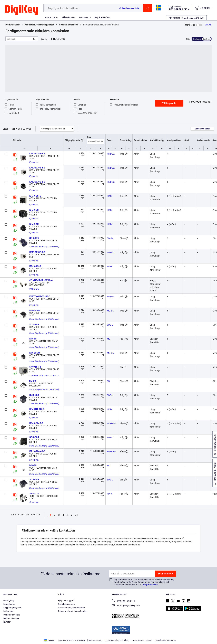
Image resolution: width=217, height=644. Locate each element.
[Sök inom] (19, 39)
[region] (108, 636)
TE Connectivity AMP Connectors (44, 375)
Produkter (50, 17)
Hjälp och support (66, 601)
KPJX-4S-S (35, 266)
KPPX (110, 494)
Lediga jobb (9, 611)
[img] (21, 10)
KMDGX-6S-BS (37, 182)
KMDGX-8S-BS (37, 252)
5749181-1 (35, 367)
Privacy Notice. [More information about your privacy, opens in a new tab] (82, 641)
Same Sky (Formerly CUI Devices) (44, 247)
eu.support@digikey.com (126, 606)
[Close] (212, 636)
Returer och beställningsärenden (72, 611)
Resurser (83, 17)
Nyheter (7, 622)
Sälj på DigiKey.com (12, 608)
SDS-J (110, 325)
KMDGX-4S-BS (37, 154)
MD (109, 339)
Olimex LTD (34, 289)
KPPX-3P (34, 494)
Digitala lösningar (12, 618)
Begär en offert (102, 17)
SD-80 (32, 381)
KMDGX (111, 154)
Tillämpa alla (169, 103)
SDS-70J (34, 395)
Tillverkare (67, 17)
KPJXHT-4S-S (37, 409)
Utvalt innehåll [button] (53, 129)
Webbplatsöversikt (12, 615)
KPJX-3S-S (35, 196)
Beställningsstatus (66, 604)
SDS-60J (34, 479)
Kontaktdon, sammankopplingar (39, 25)
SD (108, 381)
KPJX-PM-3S (36, 423)
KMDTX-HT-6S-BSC (40, 296)
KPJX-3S (34, 210)
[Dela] (208, 25)
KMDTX (111, 297)
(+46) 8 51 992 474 (123, 601)
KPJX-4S (34, 224)
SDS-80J (34, 325)
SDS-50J (34, 437)
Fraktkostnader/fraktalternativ (71, 608)
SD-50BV (34, 238)
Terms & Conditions (61, 641)
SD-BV (110, 238)
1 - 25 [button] (12, 129)
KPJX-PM (111, 423)
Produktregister (12, 25)
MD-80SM (35, 353)
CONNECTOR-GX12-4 (41, 280)
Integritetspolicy (150, 585)
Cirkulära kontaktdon (69, 25)
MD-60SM (35, 310)
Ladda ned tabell (202, 129)
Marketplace (9, 604)
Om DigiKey (9, 601)
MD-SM (111, 311)
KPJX (110, 196)
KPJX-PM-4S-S (37, 451)
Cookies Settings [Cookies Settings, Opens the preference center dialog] (166, 636)
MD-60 (33, 339)
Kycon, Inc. (34, 162)
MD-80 (33, 465)
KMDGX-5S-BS (37, 168)
